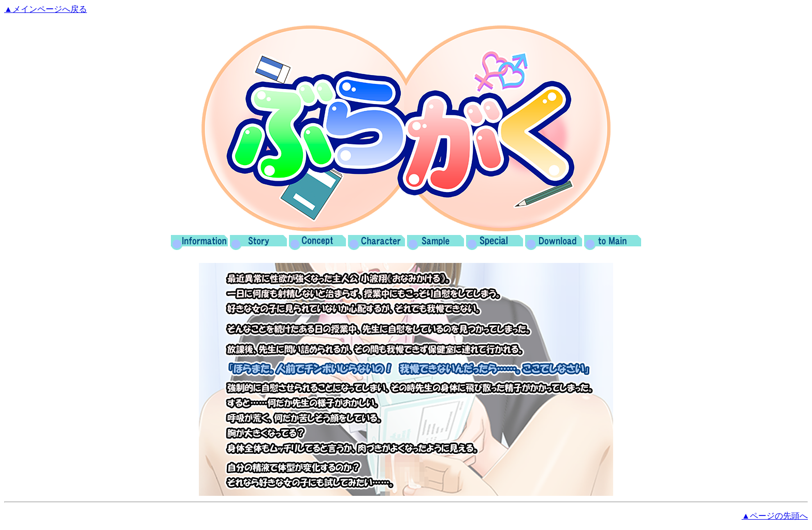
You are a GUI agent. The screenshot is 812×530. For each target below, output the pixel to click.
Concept (317, 243)
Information (199, 243)
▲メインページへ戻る (46, 9)
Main (613, 243)
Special (495, 243)
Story (258, 243)
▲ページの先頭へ (775, 516)
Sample (436, 243)
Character (376, 243)
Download (554, 243)
